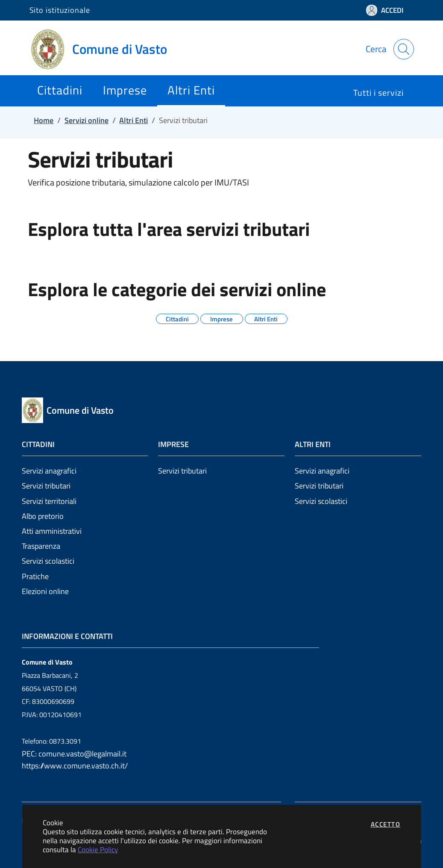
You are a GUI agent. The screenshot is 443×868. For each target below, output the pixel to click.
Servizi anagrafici (49, 471)
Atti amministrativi (52, 531)
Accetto (386, 824)
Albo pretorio (43, 516)
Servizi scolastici (48, 561)
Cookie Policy (98, 849)
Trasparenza (41, 546)
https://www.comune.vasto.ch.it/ (75, 766)
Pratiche (35, 576)
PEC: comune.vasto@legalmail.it (74, 754)
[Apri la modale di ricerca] (404, 49)
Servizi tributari (46, 486)
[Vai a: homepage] (103, 49)
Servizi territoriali (49, 501)
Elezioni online (45, 591)
